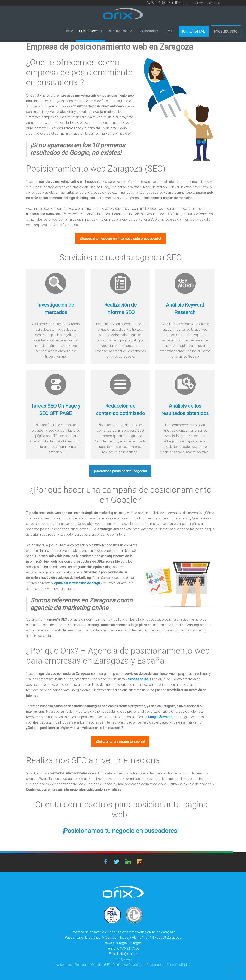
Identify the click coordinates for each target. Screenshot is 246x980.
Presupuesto (226, 31)
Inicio (69, 31)
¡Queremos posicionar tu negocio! (120, 471)
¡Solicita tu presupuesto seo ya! (120, 741)
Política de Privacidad (128, 965)
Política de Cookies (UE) (93, 965)
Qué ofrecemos (91, 31)
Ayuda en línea (208, 3)
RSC (170, 31)
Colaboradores (149, 31)
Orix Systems (123, 959)
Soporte (183, 3)
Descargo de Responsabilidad (168, 965)
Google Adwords (160, 717)
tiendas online (138, 679)
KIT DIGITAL (194, 31)
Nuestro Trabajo (120, 31)
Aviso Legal (64, 965)
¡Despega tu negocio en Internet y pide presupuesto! (120, 239)
